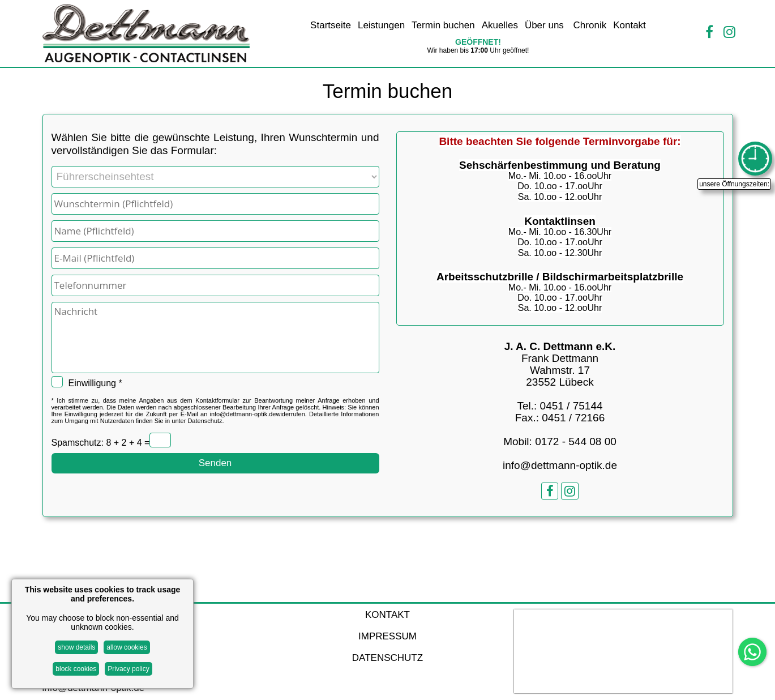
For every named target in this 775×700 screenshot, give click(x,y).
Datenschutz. (205, 421)
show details (76, 647)
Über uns (546, 25)
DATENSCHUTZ (387, 658)
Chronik (590, 25)
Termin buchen (443, 25)
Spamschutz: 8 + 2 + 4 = (101, 443)
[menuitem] (331, 26)
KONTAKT (387, 615)
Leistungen (381, 25)
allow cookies (127, 647)
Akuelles (500, 25)
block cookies (76, 669)
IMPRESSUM (387, 636)
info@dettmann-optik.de (243, 414)
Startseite (331, 25)
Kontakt (630, 25)
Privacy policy (128, 669)
